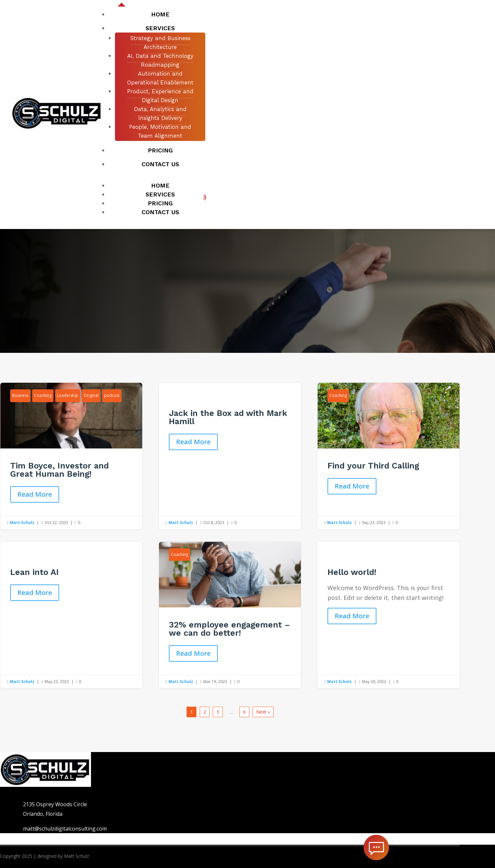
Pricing (160, 150)
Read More (35, 494)
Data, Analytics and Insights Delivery (160, 114)
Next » (263, 712)
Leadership (68, 395)
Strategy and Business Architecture (160, 43)
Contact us (160, 164)
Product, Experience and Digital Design (160, 96)
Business (20, 395)
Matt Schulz (22, 523)
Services (160, 28)
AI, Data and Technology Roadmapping (160, 60)
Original (91, 395)
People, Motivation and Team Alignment (160, 131)
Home (160, 14)
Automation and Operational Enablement (160, 78)
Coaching (43, 395)
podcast (112, 395)
